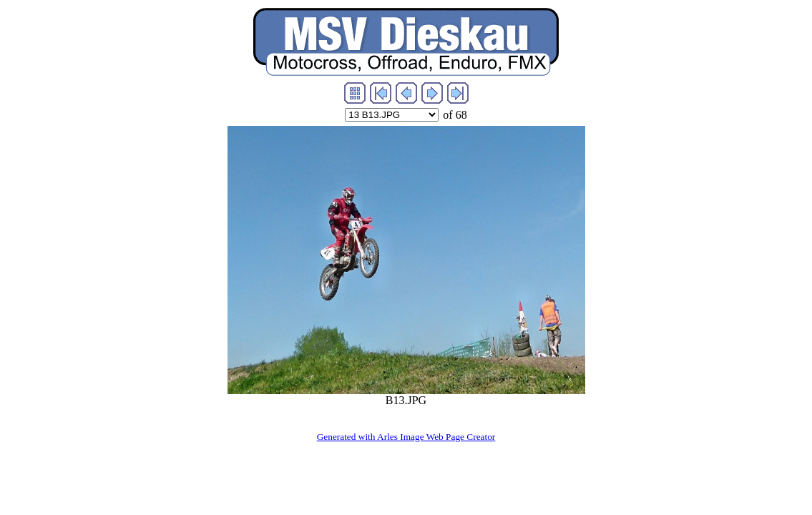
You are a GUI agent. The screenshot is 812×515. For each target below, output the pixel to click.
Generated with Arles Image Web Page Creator (406, 437)
